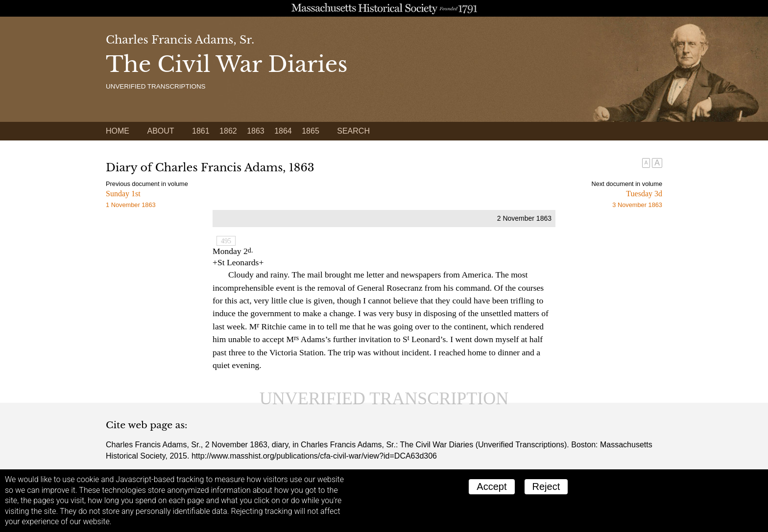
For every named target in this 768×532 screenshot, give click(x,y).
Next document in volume (627, 184)
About (160, 131)
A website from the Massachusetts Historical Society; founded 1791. (384, 8)
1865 (311, 131)
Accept (492, 486)
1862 (228, 131)
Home (118, 131)
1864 (283, 131)
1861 (201, 131)
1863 (256, 131)
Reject (546, 486)
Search (353, 131)
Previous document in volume (147, 184)
